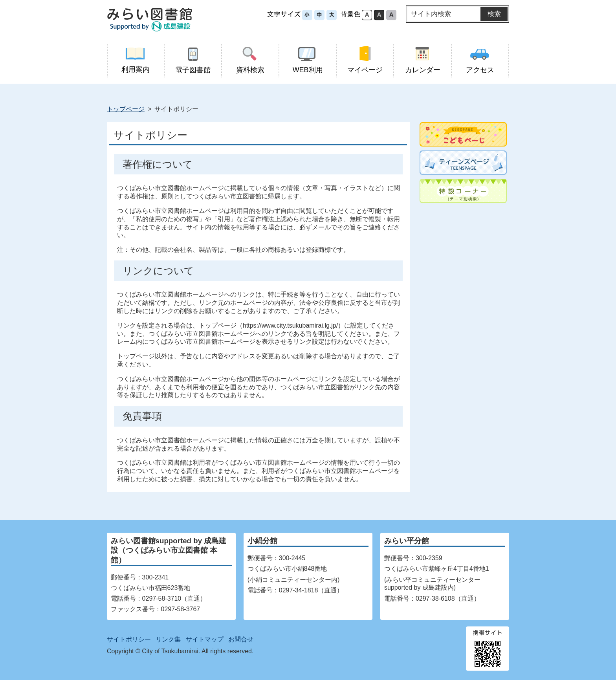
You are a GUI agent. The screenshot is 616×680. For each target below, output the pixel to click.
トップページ (126, 109)
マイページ (365, 60)
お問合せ (241, 639)
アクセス (480, 60)
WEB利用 (308, 60)
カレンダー (423, 60)
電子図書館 (193, 60)
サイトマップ (205, 639)
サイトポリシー (129, 639)
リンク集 (168, 639)
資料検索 (250, 60)
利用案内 (136, 60)
